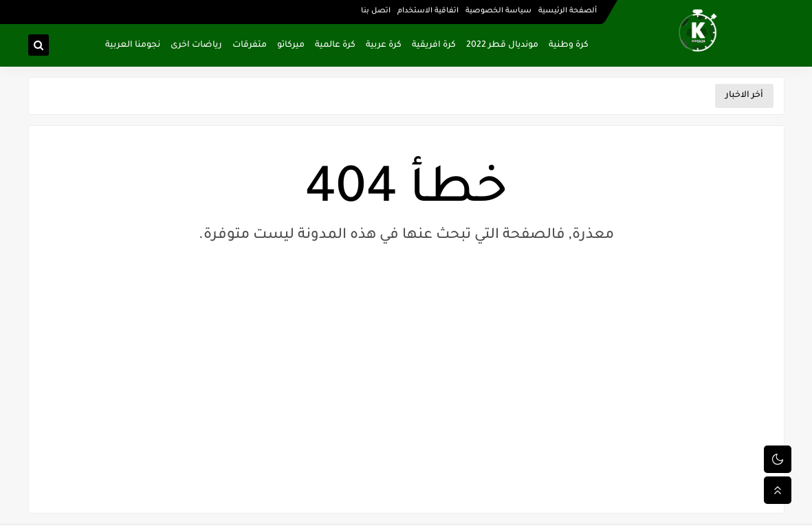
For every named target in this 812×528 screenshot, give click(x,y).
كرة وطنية (569, 45)
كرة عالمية (335, 45)
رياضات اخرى (196, 45)
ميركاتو (291, 45)
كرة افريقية (434, 45)
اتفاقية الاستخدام (428, 11)
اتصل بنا (376, 11)
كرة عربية (384, 45)
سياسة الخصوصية (498, 11)
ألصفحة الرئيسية (568, 11)
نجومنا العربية (133, 45)
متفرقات (250, 45)
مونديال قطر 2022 (502, 45)
